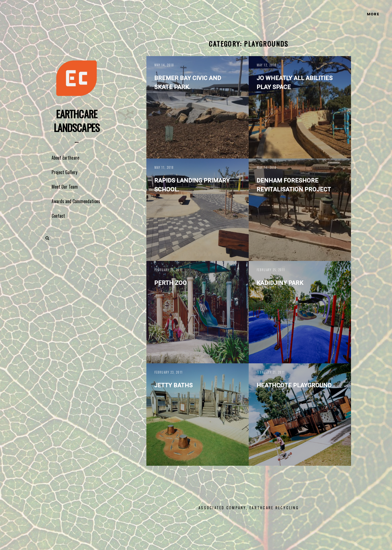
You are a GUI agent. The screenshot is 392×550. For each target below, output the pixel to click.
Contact (58, 216)
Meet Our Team (65, 187)
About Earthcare (65, 158)
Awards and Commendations (76, 201)
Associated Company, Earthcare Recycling (249, 508)
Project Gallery (64, 172)
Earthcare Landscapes (77, 121)
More (373, 14)
